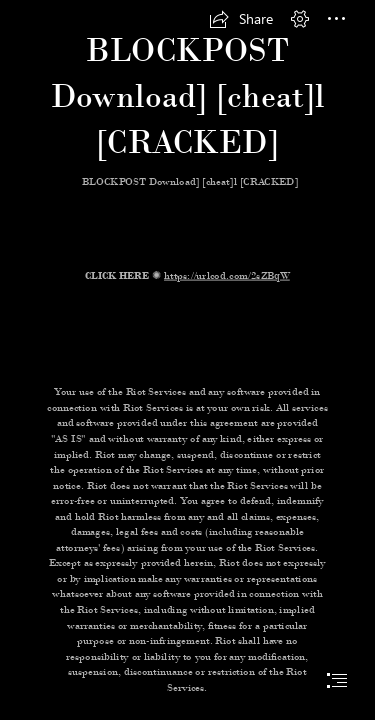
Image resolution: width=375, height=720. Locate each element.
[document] (187, 360)
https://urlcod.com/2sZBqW (227, 275)
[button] (241, 19)
